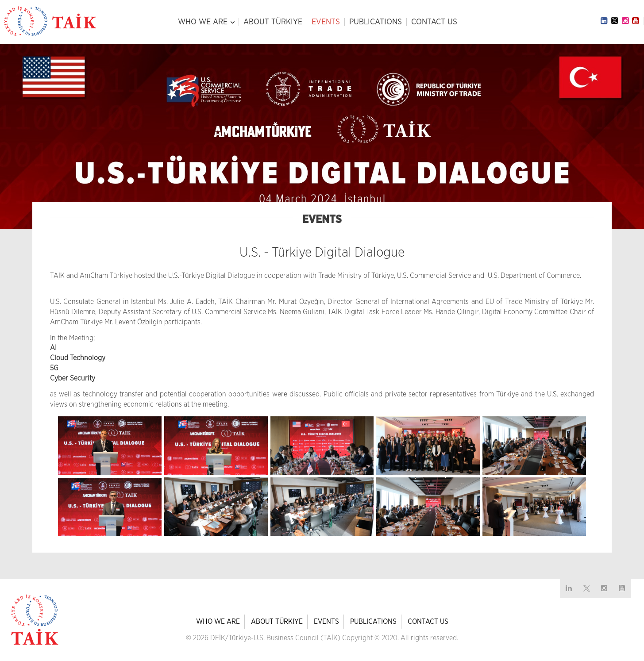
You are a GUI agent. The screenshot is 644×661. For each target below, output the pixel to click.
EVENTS (326, 22)
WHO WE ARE (203, 22)
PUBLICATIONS (376, 22)
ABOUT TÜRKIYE (273, 22)
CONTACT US (434, 22)
